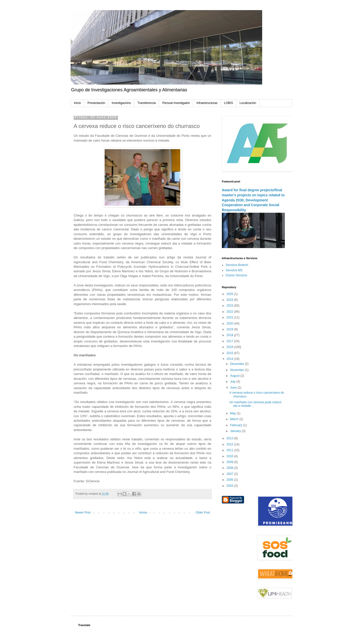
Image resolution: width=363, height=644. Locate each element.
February (237, 425)
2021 (230, 317)
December (238, 364)
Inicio (77, 103)
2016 (230, 347)
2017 (230, 341)
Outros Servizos (236, 275)
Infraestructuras (207, 103)
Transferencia (147, 103)
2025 (230, 294)
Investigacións (121, 103)
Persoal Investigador (176, 103)
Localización (248, 103)
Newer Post (83, 513)
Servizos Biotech (237, 265)
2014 (230, 359)
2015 (230, 353)
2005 (230, 480)
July (233, 382)
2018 (230, 335)
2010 (230, 456)
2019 (230, 329)
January (236, 431)
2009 (230, 462)
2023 (230, 306)
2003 (230, 486)
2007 (230, 474)
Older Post (203, 513)
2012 (230, 444)
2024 (230, 300)
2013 (230, 438)
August (235, 376)
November (238, 370)
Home (143, 513)
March (235, 419)
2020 (230, 324)
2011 (230, 450)
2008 (230, 468)
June (234, 388)
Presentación (96, 103)
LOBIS (229, 103)
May (233, 413)
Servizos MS (234, 270)
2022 (230, 312)
